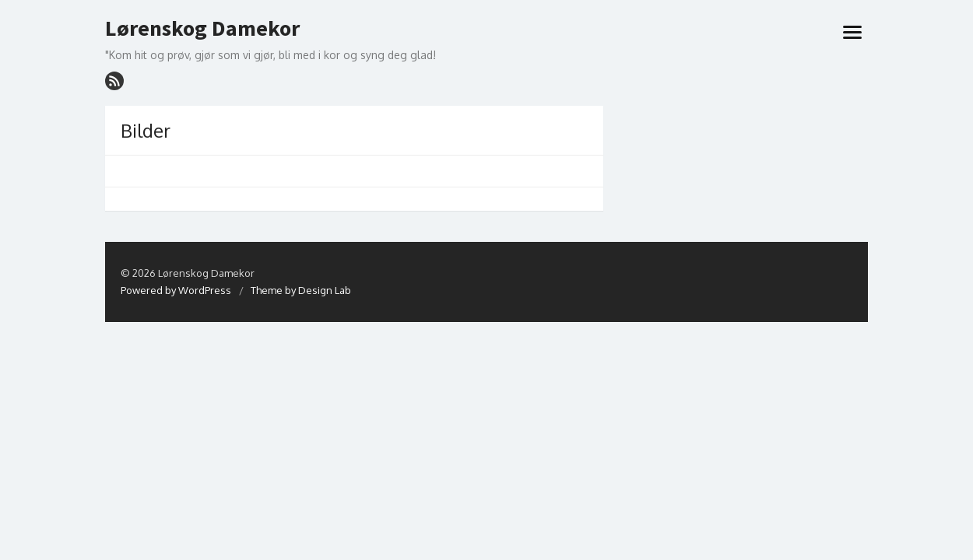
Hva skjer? (177, 98)
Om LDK (302, 98)
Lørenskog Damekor (202, 29)
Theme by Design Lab (301, 317)
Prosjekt (242, 98)
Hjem (125, 98)
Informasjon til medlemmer (406, 98)
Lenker (501, 98)
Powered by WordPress (176, 317)
